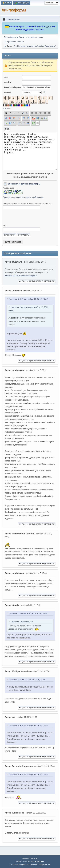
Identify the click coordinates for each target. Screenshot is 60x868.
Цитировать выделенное (40, 281)
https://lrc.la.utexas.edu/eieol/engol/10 (21, 276)
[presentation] (27, 217)
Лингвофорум (14, 10)
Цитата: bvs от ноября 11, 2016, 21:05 (27, 680)
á (3, 108)
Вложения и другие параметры (24, 184)
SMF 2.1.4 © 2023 (23, 861)
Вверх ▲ (34, 858)
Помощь (26, 858)
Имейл (7, 82)
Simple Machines (38, 861)
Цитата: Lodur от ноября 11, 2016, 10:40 (28, 614)
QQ (22, 281)
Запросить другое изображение (30, 197)
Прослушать (8, 197)
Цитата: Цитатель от (22, 622)
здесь (48, 26)
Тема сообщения (13, 87)
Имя (6, 77)
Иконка (8, 92)
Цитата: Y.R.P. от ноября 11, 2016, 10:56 (28, 299)
